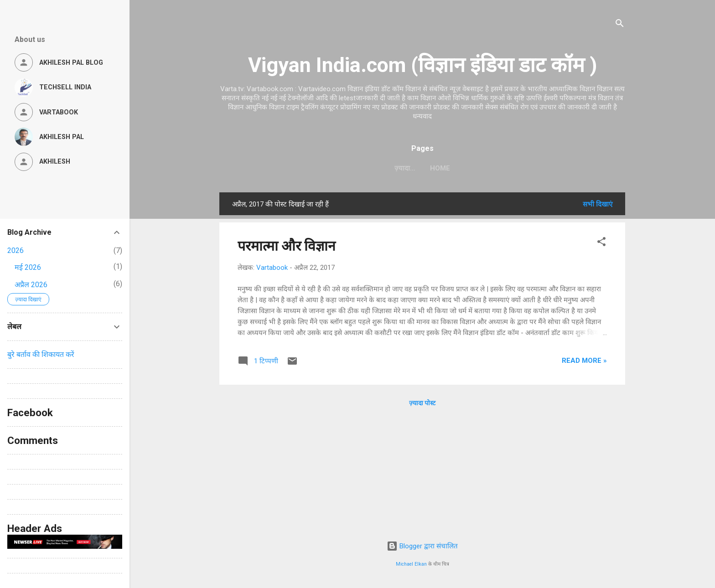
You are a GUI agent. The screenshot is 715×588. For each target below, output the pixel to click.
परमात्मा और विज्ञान (287, 246)
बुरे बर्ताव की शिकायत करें (41, 354)
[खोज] (620, 25)
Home (422, 168)
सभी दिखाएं (598, 204)
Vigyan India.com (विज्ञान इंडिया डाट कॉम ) (422, 65)
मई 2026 (28, 267)
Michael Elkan (411, 564)
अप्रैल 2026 (31, 285)
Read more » (584, 361)
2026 (16, 250)
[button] (601, 243)
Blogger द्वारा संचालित (422, 546)
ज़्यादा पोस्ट (422, 403)
